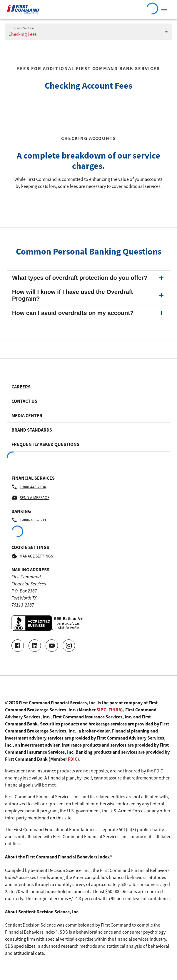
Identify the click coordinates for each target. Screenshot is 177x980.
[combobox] (88, 32)
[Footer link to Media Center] (88, 415)
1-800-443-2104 (29, 487)
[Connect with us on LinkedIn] (35, 646)
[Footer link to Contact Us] (88, 401)
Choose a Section (21, 28)
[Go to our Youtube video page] (52, 646)
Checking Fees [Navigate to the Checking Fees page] (23, 34)
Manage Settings (32, 556)
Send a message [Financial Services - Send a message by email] (30, 498)
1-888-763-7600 (29, 520)
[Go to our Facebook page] (18, 646)
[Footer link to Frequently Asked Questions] (88, 444)
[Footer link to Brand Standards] (88, 430)
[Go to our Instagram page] (69, 646)
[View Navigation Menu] (164, 9)
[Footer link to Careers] (88, 387)
